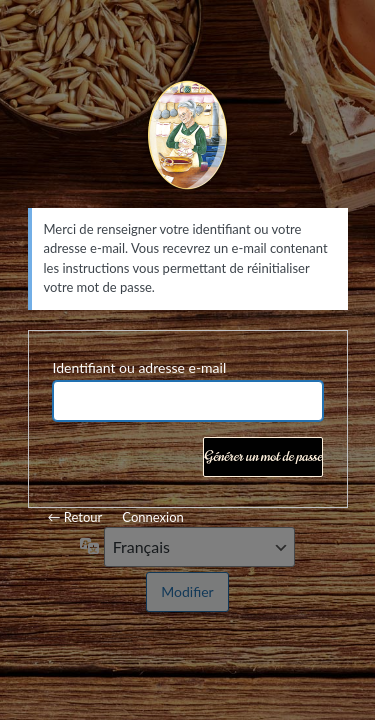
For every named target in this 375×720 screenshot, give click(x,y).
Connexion (152, 517)
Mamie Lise (188, 138)
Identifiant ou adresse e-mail (140, 367)
